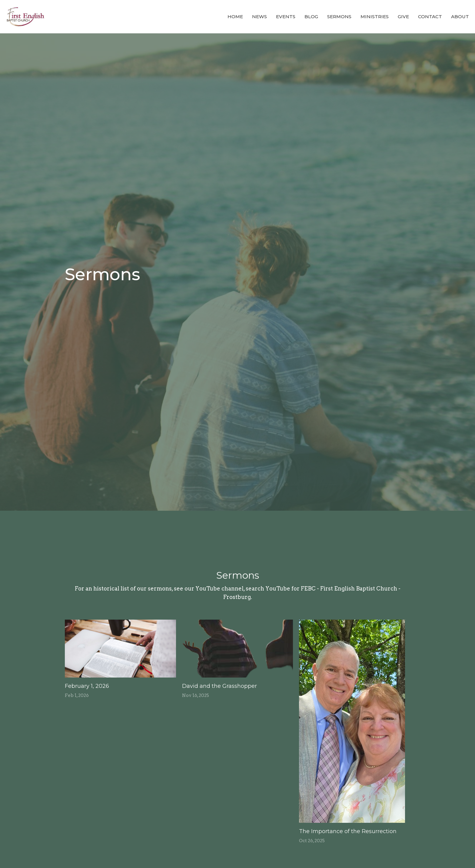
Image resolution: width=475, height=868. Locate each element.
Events (286, 17)
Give (403, 17)
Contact (430, 17)
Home (235, 17)
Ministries (375, 17)
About (460, 17)
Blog (311, 17)
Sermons (339, 17)
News (259, 17)
